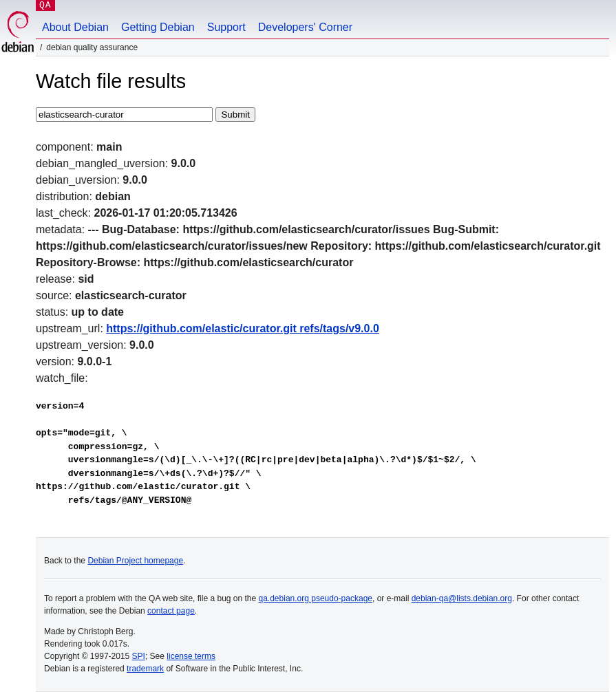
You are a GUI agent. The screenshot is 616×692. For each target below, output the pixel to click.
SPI (139, 656)
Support (226, 27)
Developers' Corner (305, 27)
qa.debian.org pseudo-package (316, 598)
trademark (145, 669)
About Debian (75, 27)
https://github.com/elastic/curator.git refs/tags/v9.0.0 (243, 328)
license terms (191, 656)
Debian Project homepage (135, 561)
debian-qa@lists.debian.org (462, 598)
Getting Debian (158, 27)
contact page (171, 611)
